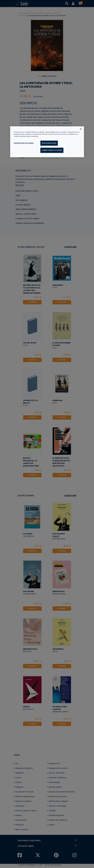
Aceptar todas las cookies (52, 150)
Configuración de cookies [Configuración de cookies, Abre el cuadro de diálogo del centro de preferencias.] (24, 143)
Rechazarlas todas (49, 143)
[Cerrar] (81, 129)
